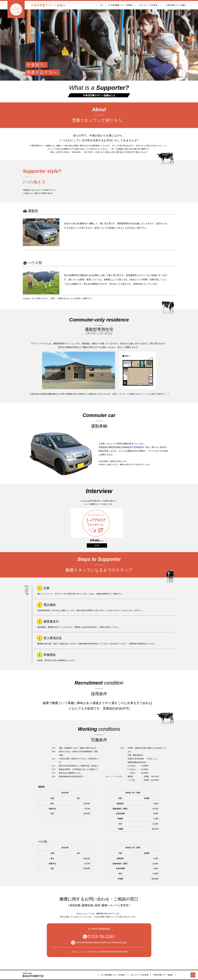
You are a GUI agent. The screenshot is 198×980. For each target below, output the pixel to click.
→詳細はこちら (152, 759)
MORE (97, 545)
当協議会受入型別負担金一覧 (135, 447)
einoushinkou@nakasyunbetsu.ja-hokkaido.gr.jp (99, 943)
